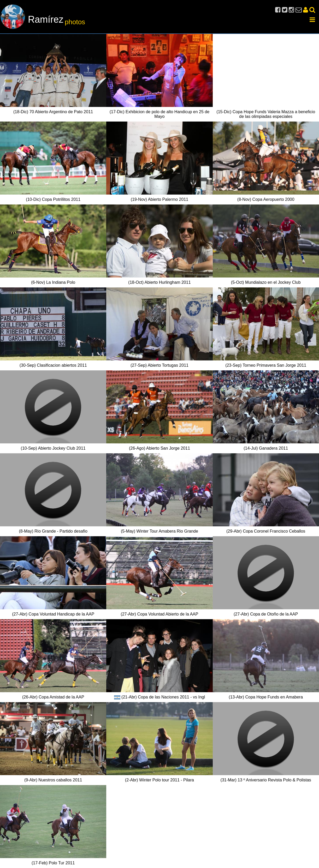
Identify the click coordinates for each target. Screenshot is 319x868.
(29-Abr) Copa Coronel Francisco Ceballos (266, 531)
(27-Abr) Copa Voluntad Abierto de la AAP (159, 614)
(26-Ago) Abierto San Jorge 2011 (159, 448)
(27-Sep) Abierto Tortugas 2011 (159, 365)
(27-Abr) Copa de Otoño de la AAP (266, 614)
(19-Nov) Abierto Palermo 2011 (160, 199)
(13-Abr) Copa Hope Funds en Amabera (266, 697)
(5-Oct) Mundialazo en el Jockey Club (266, 282)
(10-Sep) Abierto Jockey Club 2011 (53, 448)
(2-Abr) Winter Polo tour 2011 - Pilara (159, 780)
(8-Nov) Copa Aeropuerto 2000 (266, 199)
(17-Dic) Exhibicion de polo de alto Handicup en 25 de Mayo (159, 114)
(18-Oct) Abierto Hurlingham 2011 (159, 282)
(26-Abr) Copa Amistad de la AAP (53, 697)
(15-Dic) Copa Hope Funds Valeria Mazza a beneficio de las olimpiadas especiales (266, 114)
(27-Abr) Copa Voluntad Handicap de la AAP (53, 614)
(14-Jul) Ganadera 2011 (266, 448)
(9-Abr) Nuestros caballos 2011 (53, 780)
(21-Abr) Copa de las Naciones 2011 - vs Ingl (163, 697)
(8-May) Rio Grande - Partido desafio (53, 531)
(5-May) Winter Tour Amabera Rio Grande (159, 531)
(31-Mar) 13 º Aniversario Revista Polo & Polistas (266, 780)
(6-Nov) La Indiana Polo (53, 282)
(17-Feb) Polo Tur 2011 (53, 863)
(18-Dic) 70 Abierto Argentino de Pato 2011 (53, 112)
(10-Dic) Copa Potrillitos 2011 (53, 199)
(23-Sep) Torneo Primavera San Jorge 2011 (266, 365)
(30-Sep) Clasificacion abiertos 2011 (53, 365)
